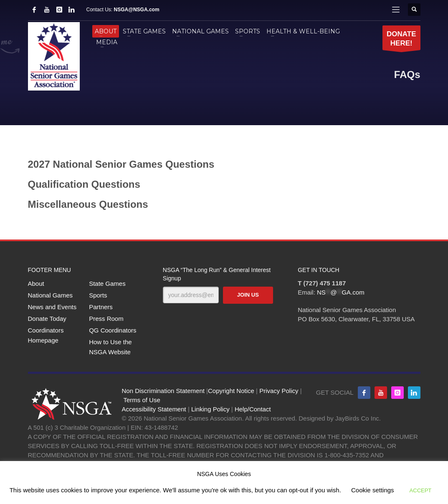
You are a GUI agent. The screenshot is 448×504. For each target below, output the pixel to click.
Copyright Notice (231, 391)
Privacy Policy (279, 391)
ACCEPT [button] (421, 490)
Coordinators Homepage (46, 335)
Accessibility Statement (154, 409)
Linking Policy (210, 409)
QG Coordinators (113, 330)
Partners (101, 307)
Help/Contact (253, 409)
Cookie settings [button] (373, 490)
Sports (98, 295)
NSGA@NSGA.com (137, 10)
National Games (51, 295)
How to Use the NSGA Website (110, 347)
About (36, 283)
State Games (107, 283)
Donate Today (47, 319)
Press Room (106, 319)
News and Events (52, 307)
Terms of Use (142, 400)
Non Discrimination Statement (163, 391)
